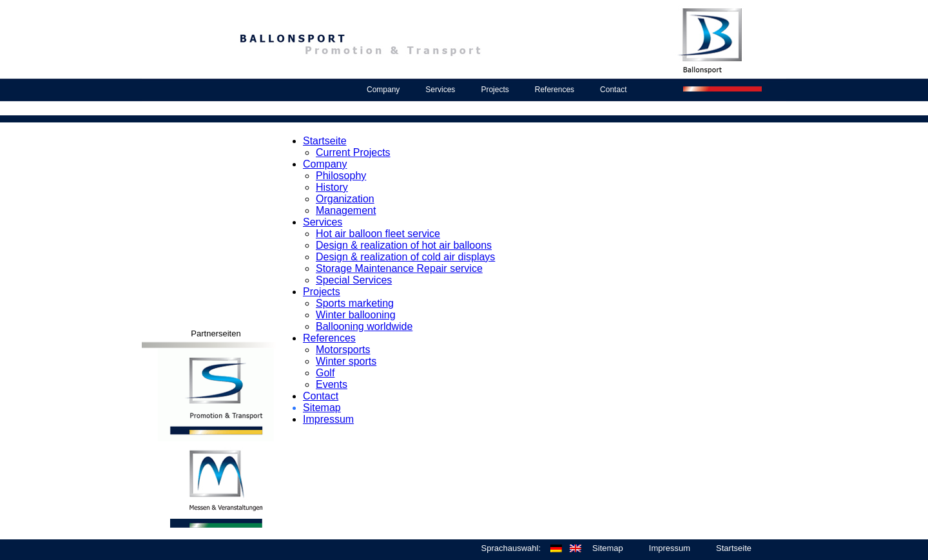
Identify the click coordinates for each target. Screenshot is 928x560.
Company (383, 90)
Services (440, 90)
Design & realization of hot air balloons (404, 245)
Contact (613, 90)
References (555, 90)
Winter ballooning (356, 315)
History (332, 187)
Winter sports (346, 361)
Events (332, 384)
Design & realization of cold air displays (405, 257)
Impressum (328, 419)
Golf (325, 373)
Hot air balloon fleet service (378, 234)
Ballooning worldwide (364, 326)
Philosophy (341, 176)
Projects (495, 90)
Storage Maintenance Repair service (399, 268)
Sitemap (322, 408)
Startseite (325, 141)
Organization (345, 199)
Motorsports (343, 350)
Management (346, 210)
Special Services (354, 280)
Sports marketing (355, 303)
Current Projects (353, 152)
